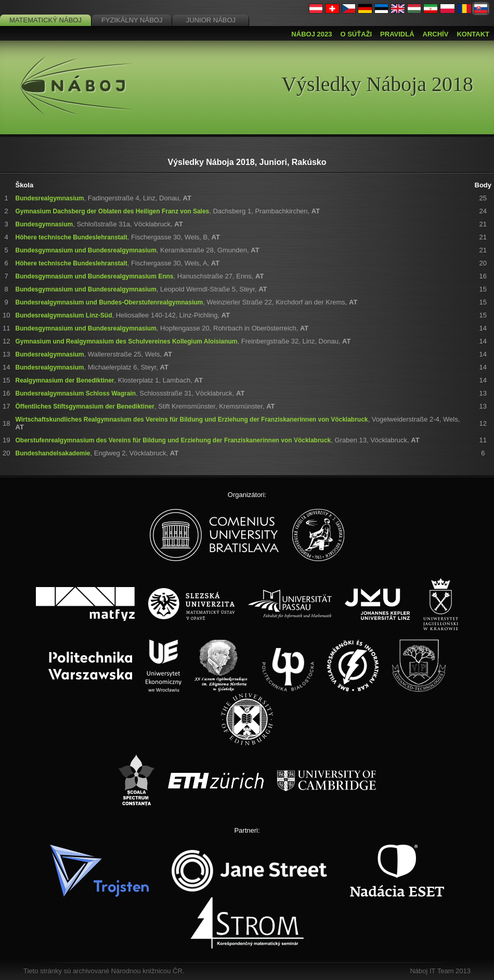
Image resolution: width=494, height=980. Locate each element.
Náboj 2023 (311, 34)
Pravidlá (397, 34)
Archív (436, 34)
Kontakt (473, 34)
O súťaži (356, 34)
